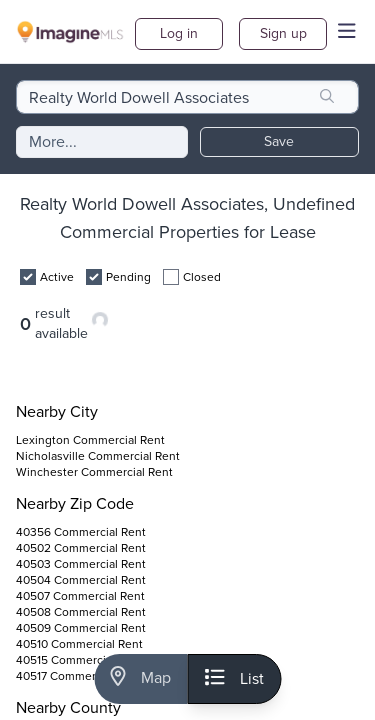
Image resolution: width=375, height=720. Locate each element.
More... (53, 141)
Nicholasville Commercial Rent (98, 456)
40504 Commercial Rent (81, 580)
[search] (327, 97)
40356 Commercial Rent (81, 532)
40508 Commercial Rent (81, 612)
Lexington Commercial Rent (90, 440)
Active (57, 277)
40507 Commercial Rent (80, 596)
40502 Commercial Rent (81, 548)
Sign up (283, 33)
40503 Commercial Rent (81, 564)
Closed (202, 277)
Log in (179, 33)
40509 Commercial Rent (81, 628)
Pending (128, 277)
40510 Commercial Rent (79, 644)
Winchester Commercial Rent (94, 472)
